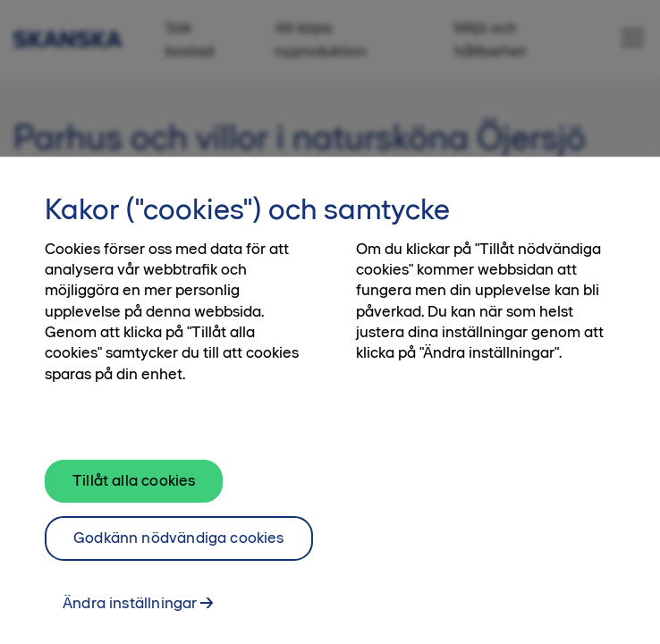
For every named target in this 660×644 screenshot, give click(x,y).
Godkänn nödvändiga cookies (179, 542)
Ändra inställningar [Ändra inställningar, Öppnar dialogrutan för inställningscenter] (130, 606)
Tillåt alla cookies (134, 485)
